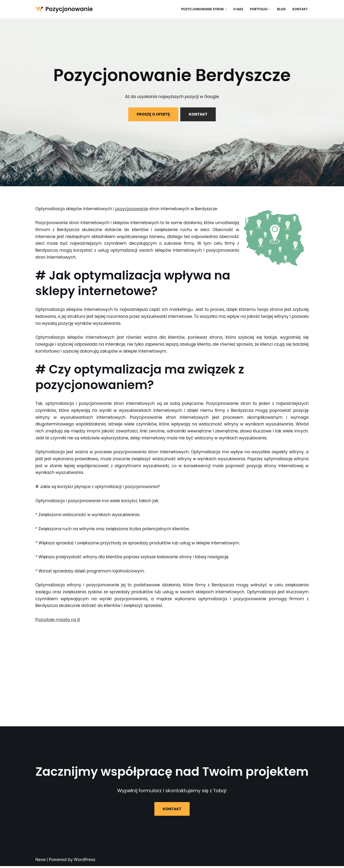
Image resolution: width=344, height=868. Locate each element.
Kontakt (300, 9)
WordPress (85, 862)
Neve (41, 862)
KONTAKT (198, 114)
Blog (281, 9)
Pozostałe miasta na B (58, 622)
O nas (238, 9)
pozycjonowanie (132, 209)
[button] (225, 9)
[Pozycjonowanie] (64, 9)
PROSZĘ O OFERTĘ (153, 114)
